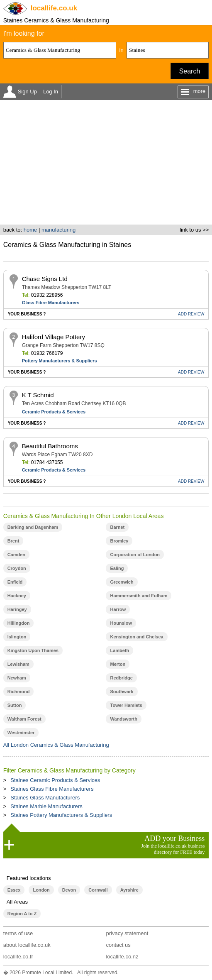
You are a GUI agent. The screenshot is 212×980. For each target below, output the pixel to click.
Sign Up (27, 92)
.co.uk (54, 8)
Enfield (15, 582)
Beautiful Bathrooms (50, 446)
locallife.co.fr (18, 957)
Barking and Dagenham (33, 527)
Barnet (117, 527)
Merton (118, 664)
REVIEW (191, 314)
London (41, 890)
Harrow (118, 609)
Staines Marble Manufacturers (46, 806)
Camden (16, 555)
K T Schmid (38, 395)
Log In (51, 92)
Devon (69, 890)
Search (190, 71)
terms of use (18, 933)
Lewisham (18, 664)
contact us (118, 945)
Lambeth (119, 650)
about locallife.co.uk (27, 945)
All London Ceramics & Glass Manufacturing (56, 745)
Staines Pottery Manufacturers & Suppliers (61, 815)
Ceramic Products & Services (54, 412)
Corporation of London (135, 555)
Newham (17, 678)
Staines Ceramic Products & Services (55, 780)
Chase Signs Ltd (45, 279)
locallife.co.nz (122, 957)
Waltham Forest (24, 719)
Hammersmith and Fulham (139, 596)
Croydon (17, 568)
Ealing (117, 568)
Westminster (21, 733)
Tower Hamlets (126, 705)
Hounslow (121, 623)
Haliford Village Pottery (54, 337)
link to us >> (194, 230)
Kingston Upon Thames (33, 650)
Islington (17, 637)
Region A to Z (22, 914)
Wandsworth (124, 719)
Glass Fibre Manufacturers (51, 303)
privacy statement (127, 933)
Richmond (19, 692)
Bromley (119, 541)
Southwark (122, 692)
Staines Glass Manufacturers (45, 798)
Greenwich (122, 582)
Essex (14, 890)
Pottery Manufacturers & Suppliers (60, 361)
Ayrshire (129, 890)
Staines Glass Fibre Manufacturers (52, 789)
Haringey (17, 609)
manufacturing (58, 230)
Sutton (15, 705)
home (30, 230)
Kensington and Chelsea (136, 637)
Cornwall (98, 890)
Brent (13, 541)
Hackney (17, 596)
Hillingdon (19, 623)
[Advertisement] (106, 162)
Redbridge (121, 678)
